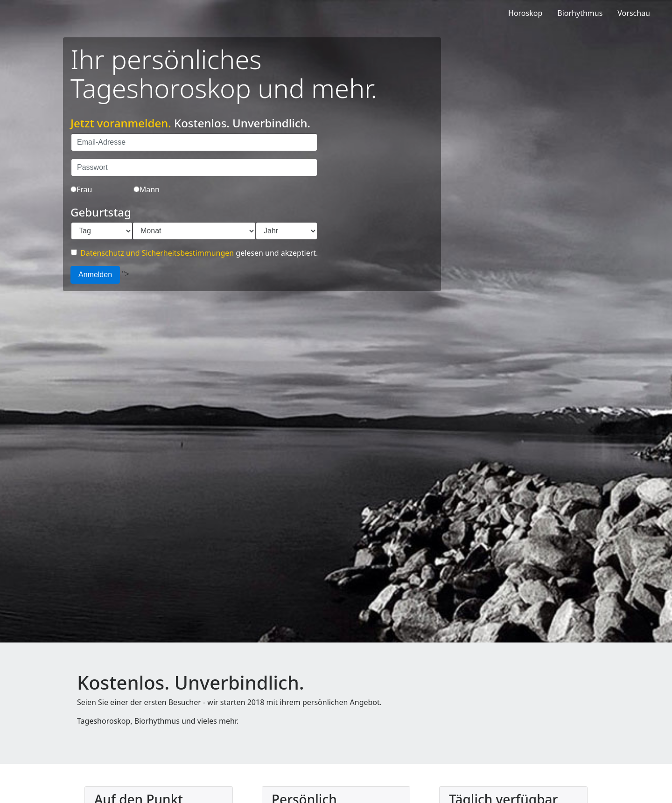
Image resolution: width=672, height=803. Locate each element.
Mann (147, 189)
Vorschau (634, 13)
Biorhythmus (580, 13)
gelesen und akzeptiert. (194, 253)
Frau (81, 189)
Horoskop (525, 13)
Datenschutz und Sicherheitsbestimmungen (157, 253)
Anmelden (95, 275)
